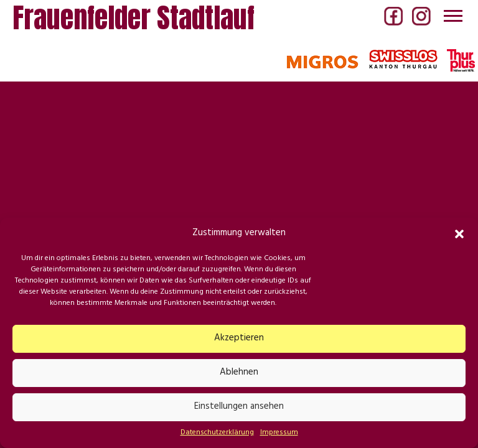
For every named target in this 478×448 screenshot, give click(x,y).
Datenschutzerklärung (217, 433)
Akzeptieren (239, 339)
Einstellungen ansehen (239, 407)
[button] (459, 234)
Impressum (279, 433)
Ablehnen (239, 373)
